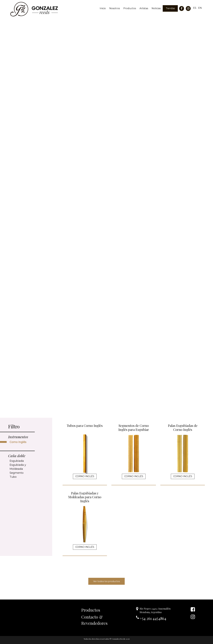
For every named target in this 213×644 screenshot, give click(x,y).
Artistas (144, 8)
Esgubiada (17, 461)
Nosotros (115, 8)
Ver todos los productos (106, 581)
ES (195, 8)
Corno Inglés (18, 442)
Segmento (17, 473)
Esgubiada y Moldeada (18, 467)
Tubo (13, 477)
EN (200, 8)
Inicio (103, 8)
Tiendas (170, 8)
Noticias (156, 8)
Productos (130, 8)
